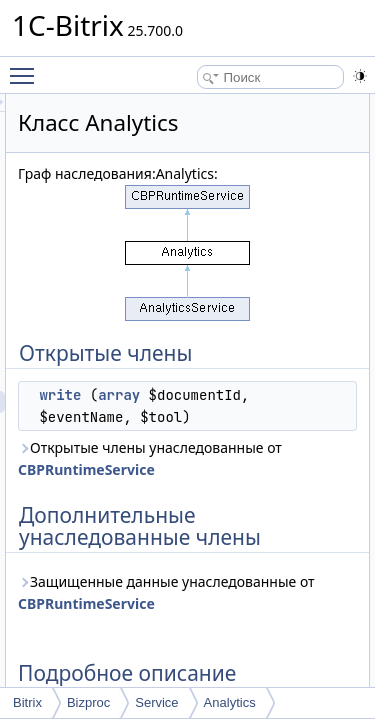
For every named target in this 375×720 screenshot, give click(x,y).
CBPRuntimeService (199, 513)
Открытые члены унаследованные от (199, 491)
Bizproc (88, 702)
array (232, 395)
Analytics (230, 702)
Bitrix (27, 702)
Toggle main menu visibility (27, 67)
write (173, 395)
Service (156, 702)
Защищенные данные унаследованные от (211, 669)
